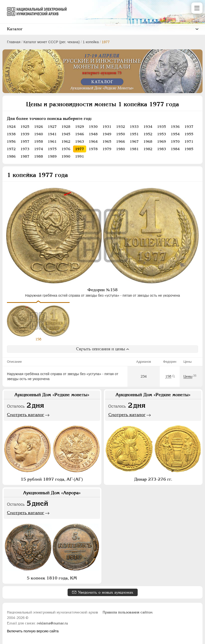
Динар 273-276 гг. (153, 481)
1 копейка (91, 42)
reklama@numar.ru (52, 623)
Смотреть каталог (26, 416)
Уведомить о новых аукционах (106, 594)
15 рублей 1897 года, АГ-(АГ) (52, 481)
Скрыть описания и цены (102, 351)
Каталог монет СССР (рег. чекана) (51, 42)
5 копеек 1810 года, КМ (52, 580)
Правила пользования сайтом (128, 612)
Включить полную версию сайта (33, 631)
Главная (14, 42)
